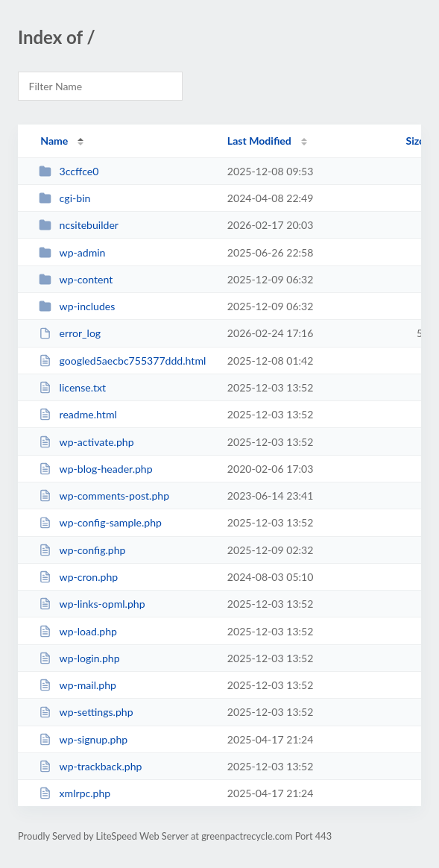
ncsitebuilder (79, 225)
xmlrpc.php (75, 793)
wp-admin (72, 252)
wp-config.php (82, 550)
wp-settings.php (86, 712)
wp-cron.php (78, 577)
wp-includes (77, 306)
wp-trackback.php (90, 766)
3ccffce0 (69, 171)
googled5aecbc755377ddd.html (122, 361)
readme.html (78, 414)
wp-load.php (78, 631)
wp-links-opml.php (92, 604)
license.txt (72, 387)
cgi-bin (64, 198)
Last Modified (259, 141)
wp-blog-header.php (95, 469)
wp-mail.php (78, 685)
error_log (70, 333)
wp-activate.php (86, 442)
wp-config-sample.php (100, 522)
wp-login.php (79, 658)
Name (54, 141)
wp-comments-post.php (104, 496)
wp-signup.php (83, 739)
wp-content (76, 279)
